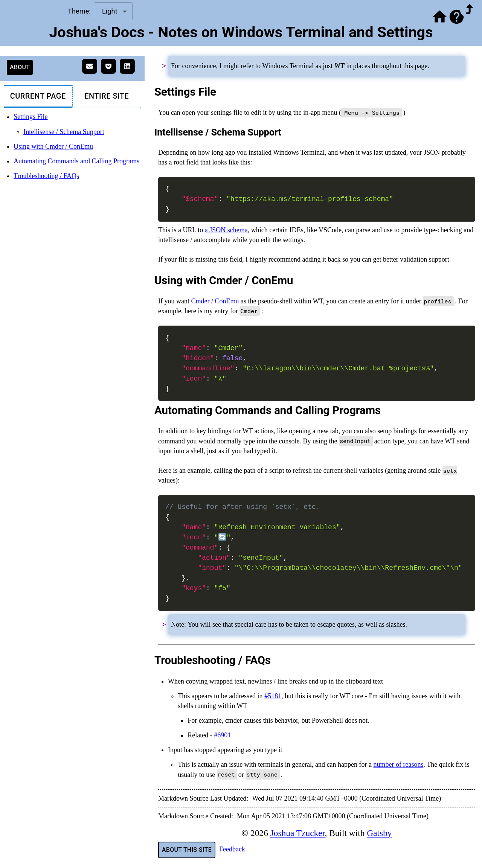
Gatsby (379, 833)
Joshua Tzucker (298, 833)
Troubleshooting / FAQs (46, 176)
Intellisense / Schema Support (64, 132)
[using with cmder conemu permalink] (150, 280)
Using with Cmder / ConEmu (53, 146)
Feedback (232, 849)
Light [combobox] (110, 11)
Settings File (31, 117)
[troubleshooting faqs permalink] (150, 660)
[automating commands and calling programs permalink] (150, 410)
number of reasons (399, 764)
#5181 (273, 696)
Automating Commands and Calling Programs (76, 161)
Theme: (79, 11)
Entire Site (107, 96)
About (20, 67)
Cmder (200, 301)
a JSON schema (226, 230)
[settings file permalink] (150, 92)
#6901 (222, 735)
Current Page (38, 96)
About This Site (187, 850)
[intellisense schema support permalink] (150, 132)
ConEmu (227, 301)
